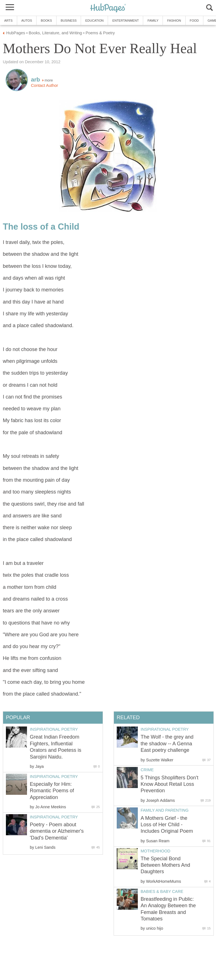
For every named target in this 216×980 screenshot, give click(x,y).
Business (69, 21)
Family (153, 21)
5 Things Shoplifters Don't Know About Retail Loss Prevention (169, 784)
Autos (27, 21)
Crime (147, 770)
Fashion (174, 21)
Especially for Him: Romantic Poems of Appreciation (52, 791)
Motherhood (156, 851)
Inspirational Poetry (165, 729)
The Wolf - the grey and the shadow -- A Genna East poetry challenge (167, 744)
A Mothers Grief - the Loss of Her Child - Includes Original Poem (167, 825)
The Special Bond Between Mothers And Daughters (165, 865)
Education (94, 21)
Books (46, 21)
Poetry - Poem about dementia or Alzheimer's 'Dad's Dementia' (57, 831)
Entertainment (125, 21)
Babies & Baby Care (162, 891)
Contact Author (44, 85)
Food (194, 21)
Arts (8, 21)
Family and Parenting (165, 810)
